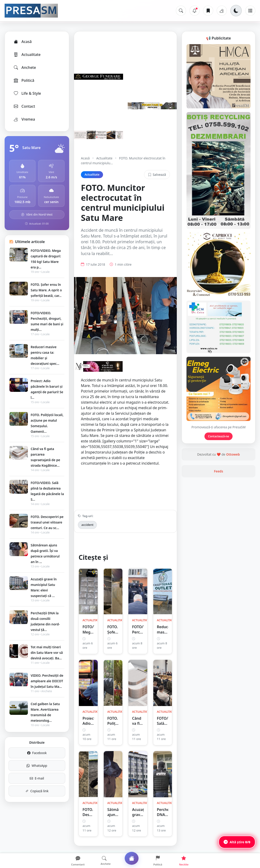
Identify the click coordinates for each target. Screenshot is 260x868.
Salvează (157, 175)
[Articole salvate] (208, 11)
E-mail (37, 778)
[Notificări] (195, 11)
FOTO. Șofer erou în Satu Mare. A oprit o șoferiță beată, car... (46, 290)
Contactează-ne (219, 436)
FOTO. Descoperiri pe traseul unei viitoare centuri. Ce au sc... (47, 522)
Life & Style (27, 93)
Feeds (219, 471)
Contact (24, 106)
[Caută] (181, 11)
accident (87, 525)
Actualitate (27, 55)
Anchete (25, 67)
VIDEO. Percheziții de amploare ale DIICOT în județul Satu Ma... (47, 681)
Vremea (24, 119)
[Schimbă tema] (236, 11)
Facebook (37, 753)
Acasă (22, 42)
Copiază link (37, 791)
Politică (24, 80)
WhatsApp (37, 766)
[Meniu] (250, 11)
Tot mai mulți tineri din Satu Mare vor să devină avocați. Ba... (47, 653)
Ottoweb (233, 454)
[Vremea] (222, 11)
